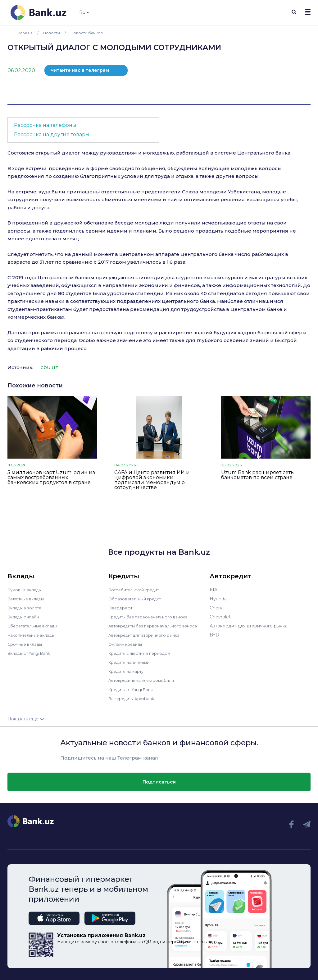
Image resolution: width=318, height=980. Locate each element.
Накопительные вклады (34, 635)
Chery (216, 608)
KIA (214, 590)
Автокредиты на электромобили (145, 680)
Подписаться (159, 781)
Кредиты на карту (128, 671)
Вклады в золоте (26, 608)
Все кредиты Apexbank (134, 698)
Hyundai (219, 599)
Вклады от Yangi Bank (32, 653)
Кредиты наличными (131, 662)
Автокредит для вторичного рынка (147, 635)
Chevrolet (220, 617)
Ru (84, 12)
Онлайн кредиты (127, 644)
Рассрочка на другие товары (52, 134)
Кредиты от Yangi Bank (134, 689)
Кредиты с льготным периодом (143, 653)
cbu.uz (49, 367)
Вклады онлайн (25, 617)
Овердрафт (121, 608)
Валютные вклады (28, 599)
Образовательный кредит (137, 599)
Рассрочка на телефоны (45, 125)
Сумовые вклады (26, 590)
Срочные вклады (26, 644)
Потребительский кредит (137, 590)
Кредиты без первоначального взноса (151, 617)
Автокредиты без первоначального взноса (156, 626)
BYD (214, 635)
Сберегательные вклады (35, 626)
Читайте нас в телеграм (80, 70)
